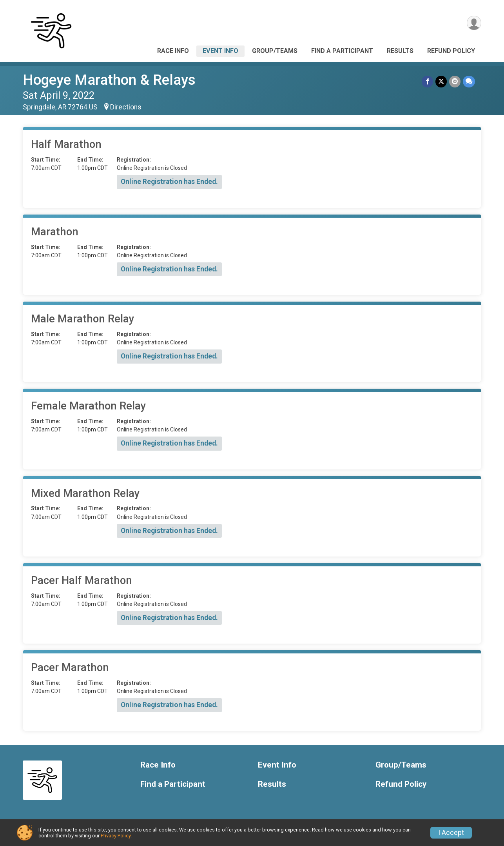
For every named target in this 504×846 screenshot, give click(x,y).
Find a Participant (342, 51)
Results (400, 51)
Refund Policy (451, 51)
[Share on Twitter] (441, 81)
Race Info (173, 51)
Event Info (220, 51)
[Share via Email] (455, 81)
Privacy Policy (116, 836)
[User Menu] (474, 23)
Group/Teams (275, 51)
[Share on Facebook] (427, 81)
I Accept (451, 833)
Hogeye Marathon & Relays (109, 80)
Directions (126, 107)
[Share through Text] (469, 81)
